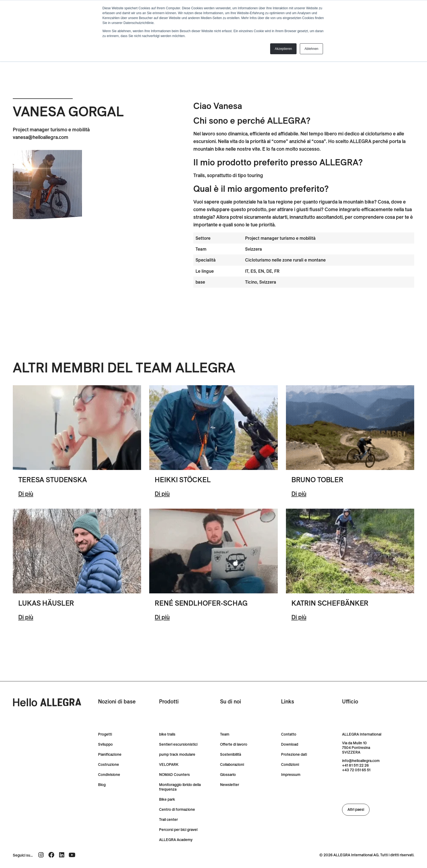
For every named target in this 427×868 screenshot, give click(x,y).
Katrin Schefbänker (330, 603)
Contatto (289, 734)
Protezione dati (294, 755)
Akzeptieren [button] (283, 49)
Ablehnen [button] (311, 49)
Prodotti (169, 701)
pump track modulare (177, 755)
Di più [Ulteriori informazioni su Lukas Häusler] (26, 617)
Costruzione (109, 765)
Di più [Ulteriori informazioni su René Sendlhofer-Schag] (162, 617)
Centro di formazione (177, 810)
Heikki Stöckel (183, 480)
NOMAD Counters (174, 775)
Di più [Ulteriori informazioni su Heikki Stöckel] (162, 494)
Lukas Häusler (46, 603)
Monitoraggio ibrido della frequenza (180, 787)
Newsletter (230, 785)
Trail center (168, 820)
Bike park (167, 799)
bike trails (167, 734)
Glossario (228, 775)
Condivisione (109, 775)
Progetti (105, 734)
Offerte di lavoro (234, 744)
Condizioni (290, 765)
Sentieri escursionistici (178, 744)
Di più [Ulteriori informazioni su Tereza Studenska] (26, 494)
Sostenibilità (231, 755)
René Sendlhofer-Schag (201, 603)
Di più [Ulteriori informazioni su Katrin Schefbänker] (299, 617)
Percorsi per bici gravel (178, 830)
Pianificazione (110, 755)
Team (225, 734)
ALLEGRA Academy (176, 840)
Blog (102, 785)
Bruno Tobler (317, 480)
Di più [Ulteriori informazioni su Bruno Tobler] (299, 494)
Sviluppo (105, 744)
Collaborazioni (232, 765)
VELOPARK (169, 765)
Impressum (291, 775)
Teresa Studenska (53, 480)
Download (290, 744)
